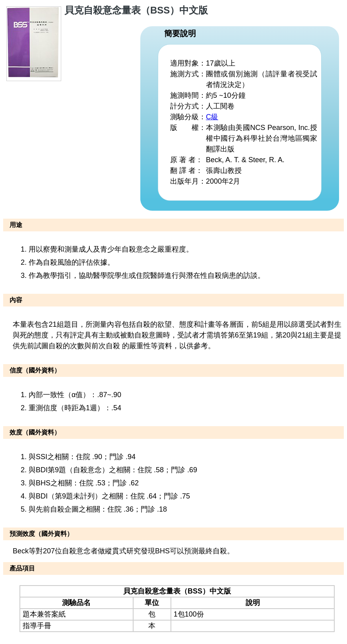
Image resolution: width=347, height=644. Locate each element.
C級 (212, 117)
